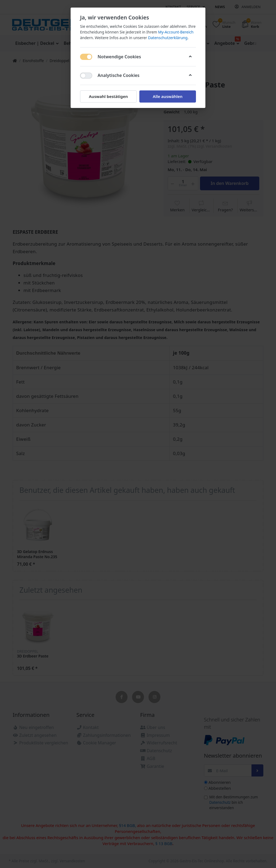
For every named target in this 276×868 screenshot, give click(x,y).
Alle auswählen (168, 96)
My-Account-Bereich (176, 32)
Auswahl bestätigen (108, 96)
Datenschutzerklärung (168, 38)
